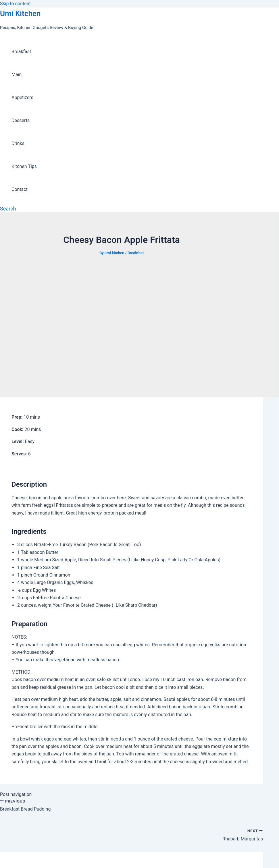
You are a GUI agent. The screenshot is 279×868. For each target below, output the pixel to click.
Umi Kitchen (20, 13)
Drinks (18, 143)
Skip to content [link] (15, 4)
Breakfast (21, 52)
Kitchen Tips (24, 166)
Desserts (21, 120)
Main (17, 75)
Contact (20, 189)
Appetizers (22, 97)
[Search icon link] (8, 209)
